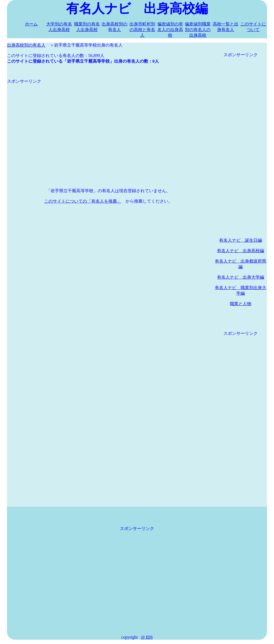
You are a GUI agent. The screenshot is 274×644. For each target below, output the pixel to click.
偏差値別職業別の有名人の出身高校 (198, 30)
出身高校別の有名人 (26, 45)
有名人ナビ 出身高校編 (241, 251)
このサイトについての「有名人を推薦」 (83, 201)
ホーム (31, 24)
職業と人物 (241, 304)
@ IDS (147, 637)
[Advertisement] (109, 122)
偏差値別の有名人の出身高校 (170, 30)
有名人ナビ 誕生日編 (241, 240)
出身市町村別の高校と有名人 (142, 30)
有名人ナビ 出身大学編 (241, 277)
